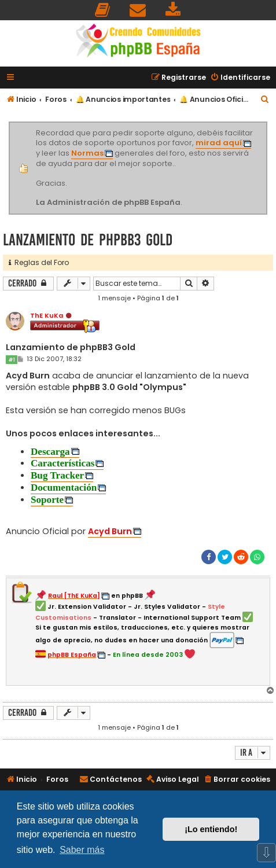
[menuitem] (103, 10)
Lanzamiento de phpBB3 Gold (88, 240)
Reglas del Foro (39, 262)
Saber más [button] (82, 850)
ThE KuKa (47, 315)
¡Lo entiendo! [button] (211, 829)
